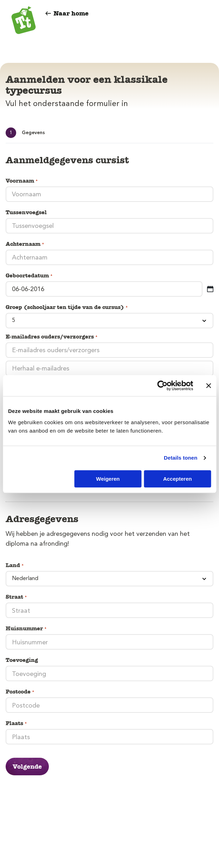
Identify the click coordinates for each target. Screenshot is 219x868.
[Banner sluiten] (208, 386)
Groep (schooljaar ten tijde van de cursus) (67, 307)
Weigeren (108, 479)
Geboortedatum (29, 276)
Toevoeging (22, 660)
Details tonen (181, 458)
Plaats (17, 723)
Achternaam (25, 244)
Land (15, 565)
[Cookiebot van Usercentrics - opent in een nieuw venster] (162, 386)
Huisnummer (26, 629)
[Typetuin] (24, 21)
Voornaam (22, 181)
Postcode (20, 692)
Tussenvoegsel (26, 212)
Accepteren (178, 479)
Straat (17, 597)
